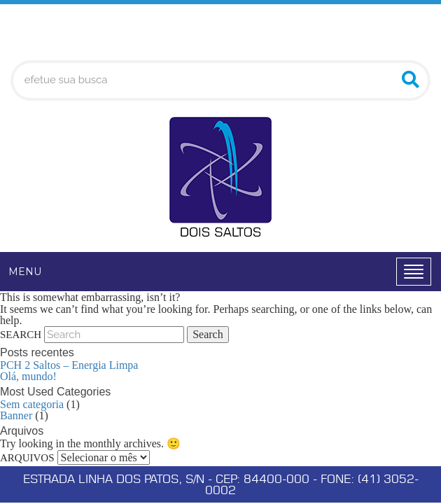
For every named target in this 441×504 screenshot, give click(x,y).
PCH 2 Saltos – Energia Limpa (69, 365)
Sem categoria (32, 404)
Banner (16, 415)
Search (21, 335)
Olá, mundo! (28, 376)
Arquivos (27, 458)
